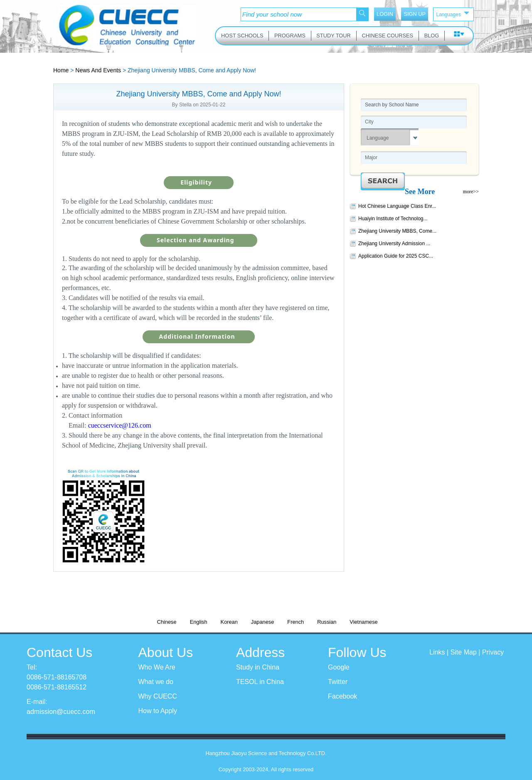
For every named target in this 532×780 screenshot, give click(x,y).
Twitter (338, 682)
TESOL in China (260, 682)
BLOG (432, 36)
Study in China (258, 667)
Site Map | (466, 652)
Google (339, 667)
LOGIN (385, 14)
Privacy (493, 652)
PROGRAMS (290, 36)
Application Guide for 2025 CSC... (396, 256)
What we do (156, 682)
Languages (453, 14)
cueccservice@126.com (120, 425)
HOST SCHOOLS (242, 36)
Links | (440, 652)
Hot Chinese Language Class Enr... (397, 206)
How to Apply (158, 711)
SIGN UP (415, 14)
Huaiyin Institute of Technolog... (393, 219)
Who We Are (157, 667)
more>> (471, 192)
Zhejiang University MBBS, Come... (397, 231)
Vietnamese (363, 622)
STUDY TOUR (334, 36)
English (199, 622)
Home (61, 70)
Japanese (263, 622)
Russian (327, 622)
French (296, 622)
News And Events (98, 70)
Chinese (167, 622)
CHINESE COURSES (387, 36)
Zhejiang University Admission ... (394, 244)
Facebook (342, 696)
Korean (229, 622)
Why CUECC (158, 696)
